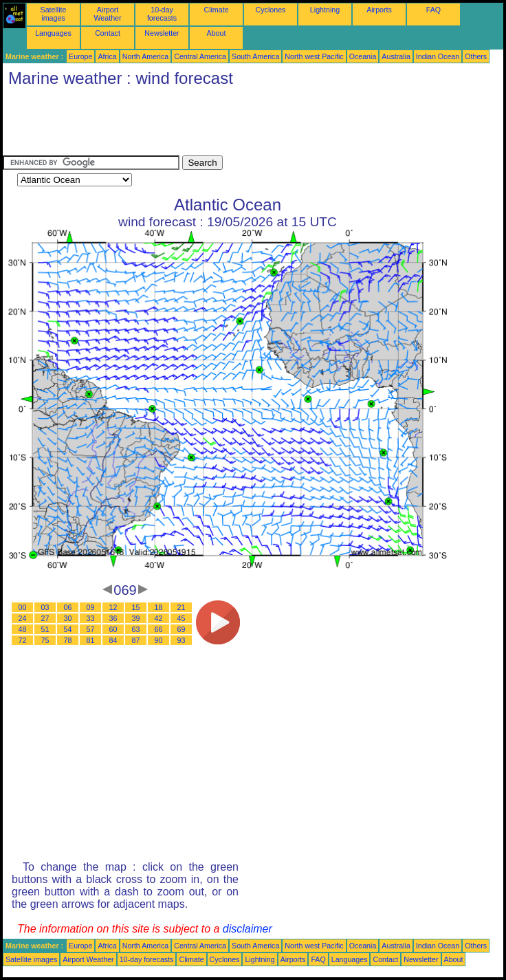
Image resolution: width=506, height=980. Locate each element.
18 (159, 607)
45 (181, 618)
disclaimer (247, 929)
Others (476, 56)
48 (23, 629)
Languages (53, 33)
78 (68, 640)
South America (255, 56)
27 (45, 618)
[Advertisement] (253, 124)
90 (159, 640)
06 (68, 607)
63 (136, 629)
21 (181, 607)
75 (45, 640)
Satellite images (54, 14)
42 (159, 618)
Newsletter (162, 33)
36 (113, 618)
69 (181, 629)
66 (159, 629)
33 (91, 618)
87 (136, 640)
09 (91, 607)
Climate (216, 10)
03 (45, 607)
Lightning (325, 10)
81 (91, 640)
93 (181, 640)
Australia (396, 56)
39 (136, 618)
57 (91, 629)
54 (68, 629)
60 (113, 629)
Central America (200, 56)
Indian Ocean (438, 56)
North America (146, 56)
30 (68, 618)
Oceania (363, 56)
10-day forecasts (162, 14)
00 (23, 607)
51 (45, 629)
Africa (107, 56)
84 (113, 640)
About (217, 33)
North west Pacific (314, 56)
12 (113, 607)
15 (136, 607)
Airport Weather (107, 14)
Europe (80, 56)
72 (23, 640)
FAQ (433, 10)
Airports (379, 10)
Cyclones (271, 10)
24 (23, 618)
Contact (108, 33)
